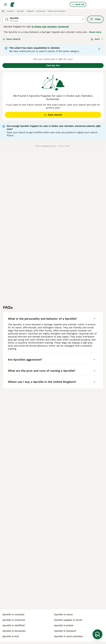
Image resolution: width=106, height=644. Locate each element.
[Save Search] (97, 634)
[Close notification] (99, 49)
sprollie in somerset (14, 620)
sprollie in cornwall (13, 614)
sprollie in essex (63, 614)
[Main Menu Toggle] (5, 4)
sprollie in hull (11, 636)
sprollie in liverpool (65, 631)
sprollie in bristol (64, 625)
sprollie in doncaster (14, 631)
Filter (95, 19)
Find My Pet (53, 66)
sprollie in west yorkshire (69, 636)
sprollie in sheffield (13, 625)
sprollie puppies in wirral (68, 620)
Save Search (12, 39)
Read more (95, 32)
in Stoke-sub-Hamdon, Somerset (50, 27)
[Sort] (97, 39)
